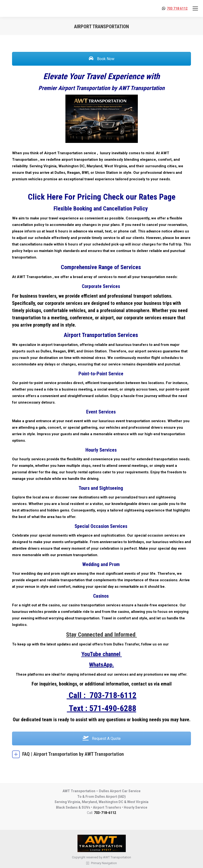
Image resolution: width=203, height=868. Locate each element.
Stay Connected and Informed (101, 635)
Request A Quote (102, 738)
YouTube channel (101, 654)
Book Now (102, 59)
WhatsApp (101, 665)
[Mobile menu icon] (195, 8)
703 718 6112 (177, 8)
